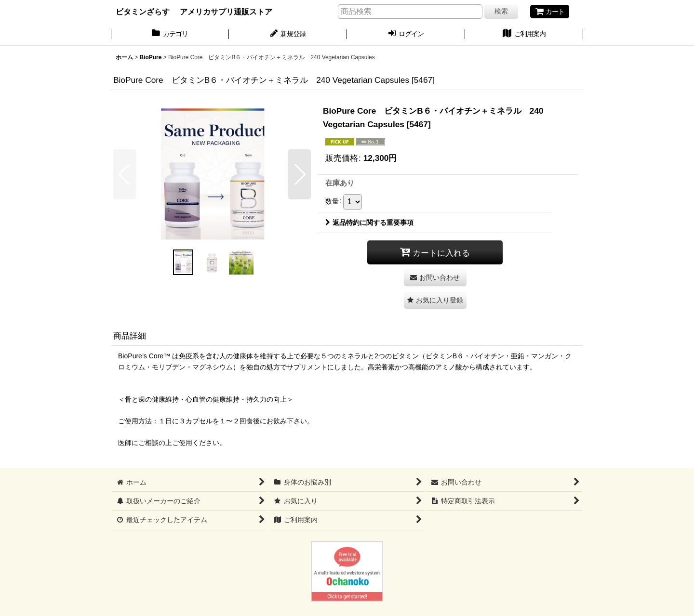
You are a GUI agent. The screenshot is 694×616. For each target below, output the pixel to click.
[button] (125, 174)
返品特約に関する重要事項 (369, 223)
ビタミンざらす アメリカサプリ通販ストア (194, 12)
